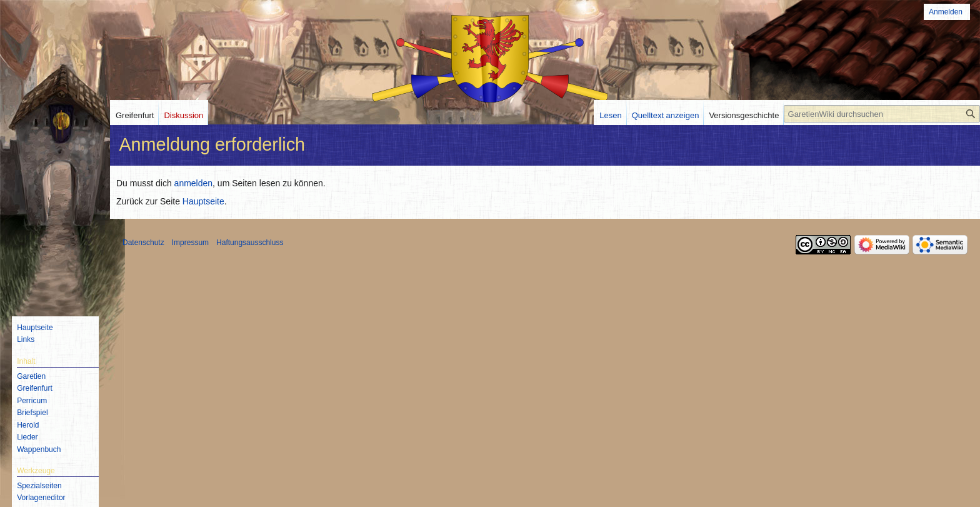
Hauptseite (203, 201)
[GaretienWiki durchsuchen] (882, 114)
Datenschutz (143, 243)
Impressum (190, 243)
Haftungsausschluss (250, 243)
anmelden (194, 183)
